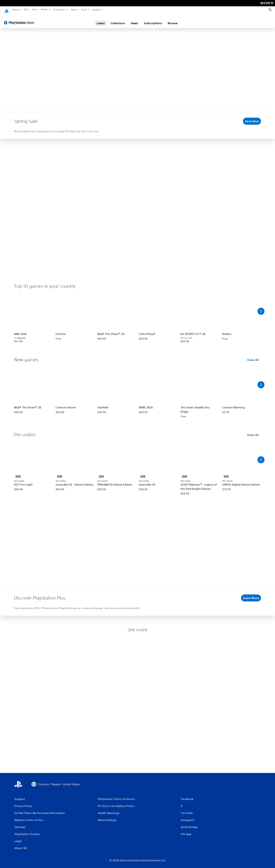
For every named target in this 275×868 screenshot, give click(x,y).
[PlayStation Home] (6, 10)
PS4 (34, 10)
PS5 (26, 10)
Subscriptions (153, 20)
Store (84, 10)
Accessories (59, 10)
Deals (134, 20)
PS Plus (45, 10)
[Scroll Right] (261, 308)
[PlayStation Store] (20, 19)
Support (96, 10)
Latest (101, 20)
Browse (173, 20)
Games (15, 10)
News (74, 10)
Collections (118, 20)
